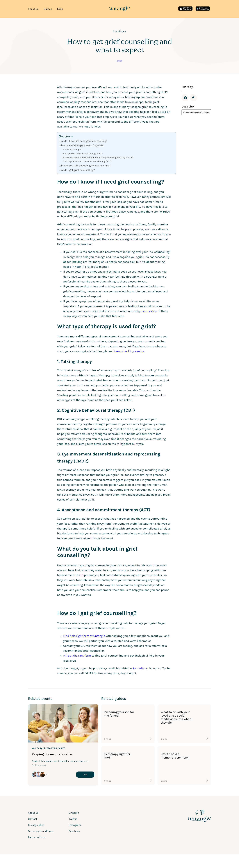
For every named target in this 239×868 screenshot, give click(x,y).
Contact (33, 819)
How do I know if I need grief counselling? (83, 141)
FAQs (60, 9)
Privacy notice (36, 825)
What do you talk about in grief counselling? (85, 166)
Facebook (185, 98)
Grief (120, 61)
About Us (33, 9)
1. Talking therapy (72, 149)
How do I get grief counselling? (77, 170)
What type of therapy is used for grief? (81, 145)
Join (85, 775)
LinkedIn (74, 813)
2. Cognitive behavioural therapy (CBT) (83, 153)
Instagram (75, 825)
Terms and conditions (41, 831)
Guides (48, 9)
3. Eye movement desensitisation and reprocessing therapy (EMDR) (98, 157)
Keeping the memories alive (52, 754)
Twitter (194, 98)
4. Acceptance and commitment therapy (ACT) (87, 161)
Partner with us (37, 837)
